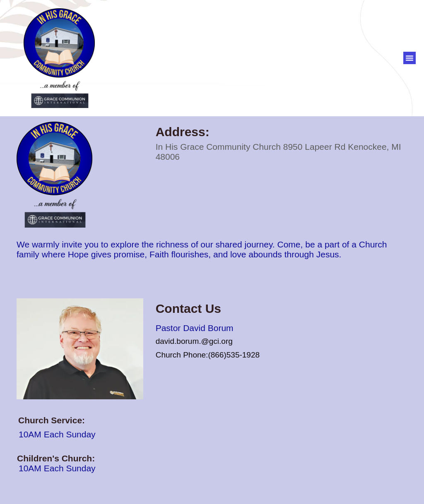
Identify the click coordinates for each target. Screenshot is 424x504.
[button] (410, 58)
